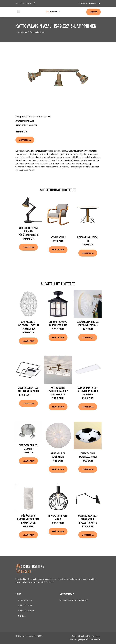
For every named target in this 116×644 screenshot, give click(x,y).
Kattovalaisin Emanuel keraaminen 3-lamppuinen (58, 391)
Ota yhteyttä (84, 636)
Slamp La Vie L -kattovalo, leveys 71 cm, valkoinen (28, 325)
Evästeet (96, 636)
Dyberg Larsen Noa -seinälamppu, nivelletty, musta (88, 519)
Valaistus (22, 32)
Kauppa (93, 12)
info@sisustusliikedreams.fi (89, 3)
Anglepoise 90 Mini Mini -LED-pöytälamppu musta (28, 231)
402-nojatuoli (58, 237)
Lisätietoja (25, 140)
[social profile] (34, 3)
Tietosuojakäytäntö (79, 639)
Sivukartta (95, 639)
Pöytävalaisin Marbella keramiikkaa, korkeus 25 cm (28, 519)
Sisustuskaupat (27, 611)
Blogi (23, 616)
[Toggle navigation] (19, 12)
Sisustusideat (26, 606)
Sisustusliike (26, 600)
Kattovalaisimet (37, 32)
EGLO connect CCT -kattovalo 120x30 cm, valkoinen (88, 391)
